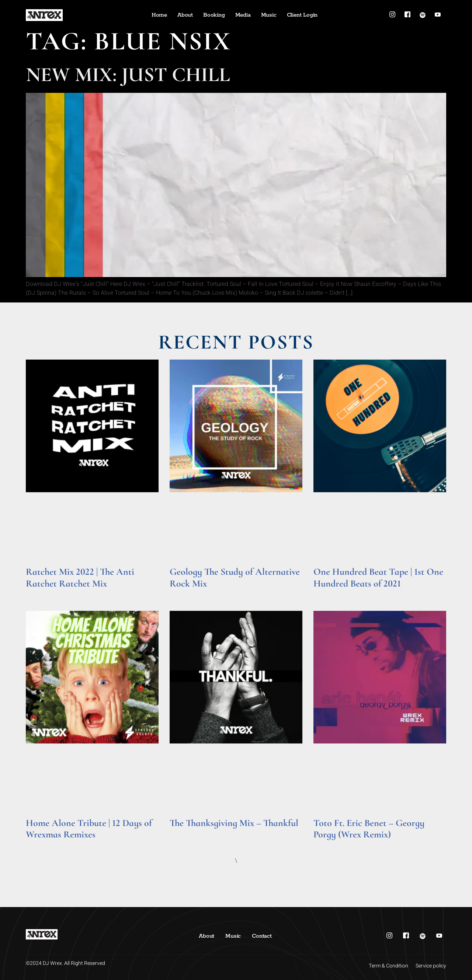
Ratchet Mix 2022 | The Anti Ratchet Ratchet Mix (80, 577)
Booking (214, 15)
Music (269, 15)
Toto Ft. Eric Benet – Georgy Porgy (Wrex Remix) (369, 829)
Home (159, 15)
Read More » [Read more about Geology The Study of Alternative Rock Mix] (184, 594)
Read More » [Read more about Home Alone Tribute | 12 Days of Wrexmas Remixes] (40, 845)
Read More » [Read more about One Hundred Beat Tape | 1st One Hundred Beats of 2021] (328, 594)
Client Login (302, 15)
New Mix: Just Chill (128, 75)
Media (243, 15)
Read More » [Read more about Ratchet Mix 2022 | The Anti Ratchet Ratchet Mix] (40, 594)
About (185, 15)
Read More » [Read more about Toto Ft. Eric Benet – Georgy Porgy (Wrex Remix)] (328, 845)
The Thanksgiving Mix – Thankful (234, 823)
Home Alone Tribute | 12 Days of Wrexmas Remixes (89, 829)
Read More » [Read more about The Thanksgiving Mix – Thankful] (184, 833)
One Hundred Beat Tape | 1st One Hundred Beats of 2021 (378, 577)
